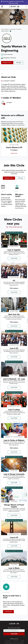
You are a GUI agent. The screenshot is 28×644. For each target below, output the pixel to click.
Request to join (7, 63)
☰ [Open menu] (2, 7)
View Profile (14, 258)
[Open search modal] (26, 7)
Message (19, 63)
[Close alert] (26, 2)
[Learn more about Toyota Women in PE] (14, 135)
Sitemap (22, 641)
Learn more (16, 153)
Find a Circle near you (14, 227)
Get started (8, 612)
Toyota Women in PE (14, 148)
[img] (14, 240)
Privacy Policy (16, 641)
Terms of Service (8, 641)
